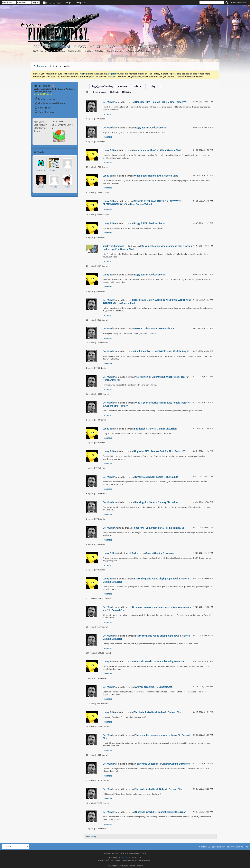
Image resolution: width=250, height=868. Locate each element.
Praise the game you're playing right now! (156, 579)
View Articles (43, 108)
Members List (44, 66)
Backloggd (139, 429)
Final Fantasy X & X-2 (141, 204)
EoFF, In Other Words (146, 329)
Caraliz (54, 187)
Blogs (80, 47)
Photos (128, 92)
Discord (169, 47)
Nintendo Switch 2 (144, 661)
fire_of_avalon (101, 92)
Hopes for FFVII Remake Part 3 (151, 102)
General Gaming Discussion (162, 429)
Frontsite (43, 47)
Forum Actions (94, 51)
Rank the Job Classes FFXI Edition (152, 351)
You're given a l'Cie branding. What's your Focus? (161, 377)
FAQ (50, 51)
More (74, 152)
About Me (123, 87)
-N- (68, 170)
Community (75, 51)
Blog (153, 87)
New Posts (40, 51)
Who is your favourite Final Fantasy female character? (163, 403)
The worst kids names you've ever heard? (157, 735)
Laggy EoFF (141, 128)
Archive (239, 847)
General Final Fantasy (116, 406)
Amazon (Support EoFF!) (139, 51)
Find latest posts (45, 99)
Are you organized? (145, 687)
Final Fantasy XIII (112, 380)
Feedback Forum (158, 128)
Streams (127, 47)
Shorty (41, 187)
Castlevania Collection (147, 764)
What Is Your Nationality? (148, 176)
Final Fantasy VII (179, 102)
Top (246, 847)
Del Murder (109, 102)
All (87, 92)
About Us (148, 47)
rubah (68, 187)
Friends (138, 87)
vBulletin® (124, 858)
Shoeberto (41, 170)
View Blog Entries (45, 112)
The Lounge (172, 477)
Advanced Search (240, 3)
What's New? (102, 47)
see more (108, 114)
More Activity (91, 837)
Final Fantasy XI (181, 351)
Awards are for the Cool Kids (149, 150)
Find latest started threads (50, 103)
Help (68, 3)
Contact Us (205, 847)
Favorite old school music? (149, 477)
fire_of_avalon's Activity (102, 87)
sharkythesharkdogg (113, 246)
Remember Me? (52, 3)
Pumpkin (54, 170)
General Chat (174, 150)
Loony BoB (108, 150)
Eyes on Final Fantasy (223, 847)
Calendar (60, 51)
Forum (63, 47)
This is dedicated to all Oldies (149, 712)
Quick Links (114, 51)
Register (81, 3)
